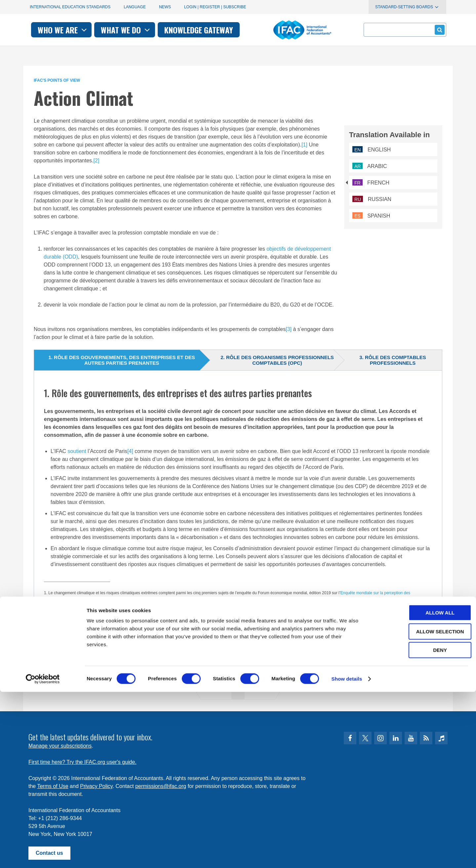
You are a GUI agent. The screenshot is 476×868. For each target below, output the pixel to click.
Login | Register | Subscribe (215, 7)
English (372, 150)
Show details (347, 855)
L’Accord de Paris (64, 633)
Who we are (153, 30)
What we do (216, 30)
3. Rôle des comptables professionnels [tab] (393, 360)
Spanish (371, 216)
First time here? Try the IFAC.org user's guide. (82, 762)
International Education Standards (70, 7)
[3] (289, 329)
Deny (421, 826)
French (371, 183)
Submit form (438, 30)
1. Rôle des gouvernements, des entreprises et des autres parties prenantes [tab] (121, 360)
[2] (97, 161)
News (165, 7)
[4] (130, 451)
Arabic (370, 166)
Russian (372, 199)
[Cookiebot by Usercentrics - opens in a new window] (43, 855)
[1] (304, 145)
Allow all (421, 789)
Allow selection (421, 808)
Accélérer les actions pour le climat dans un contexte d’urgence (209, 614)
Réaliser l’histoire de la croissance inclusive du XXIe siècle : (101, 614)
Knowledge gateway (289, 30)
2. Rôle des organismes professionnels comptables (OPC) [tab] (277, 360)
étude (126, 599)
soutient (77, 451)
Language (135, 7)
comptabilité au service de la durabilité (88, 623)
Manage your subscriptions (60, 746)
